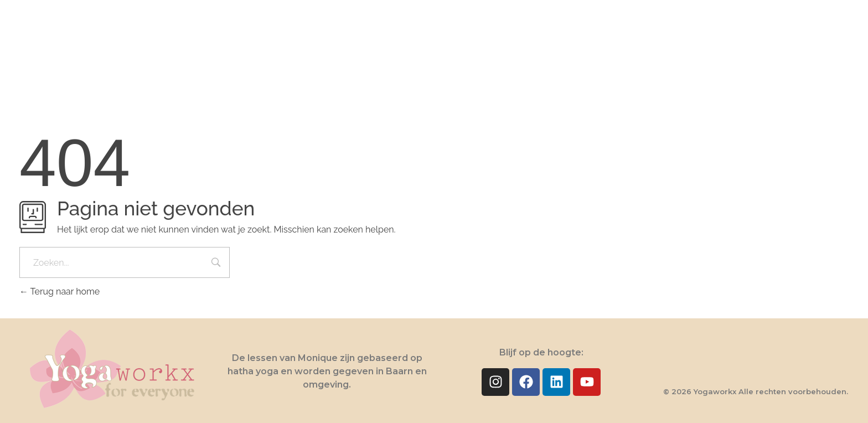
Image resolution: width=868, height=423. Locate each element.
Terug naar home (60, 292)
